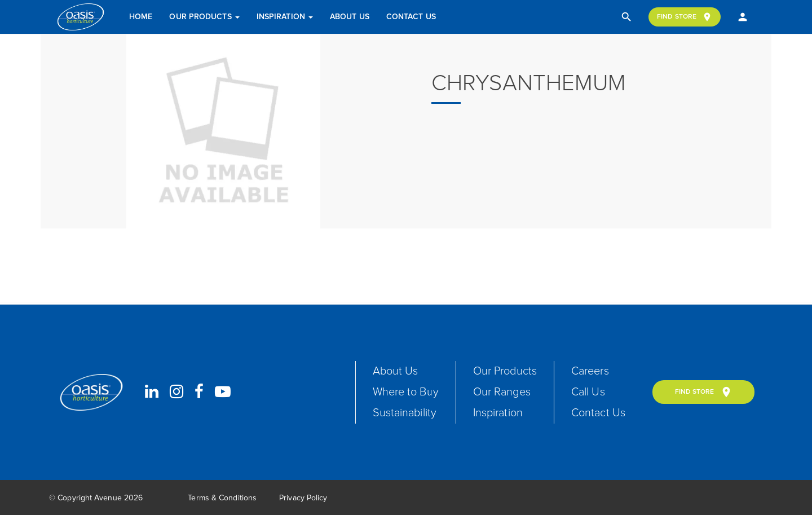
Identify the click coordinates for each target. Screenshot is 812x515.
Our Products (204, 17)
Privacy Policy (303, 498)
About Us (350, 17)
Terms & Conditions (222, 498)
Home (141, 17)
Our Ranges (502, 392)
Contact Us (411, 17)
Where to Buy (406, 392)
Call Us (588, 392)
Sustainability (405, 413)
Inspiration (285, 17)
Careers (590, 371)
